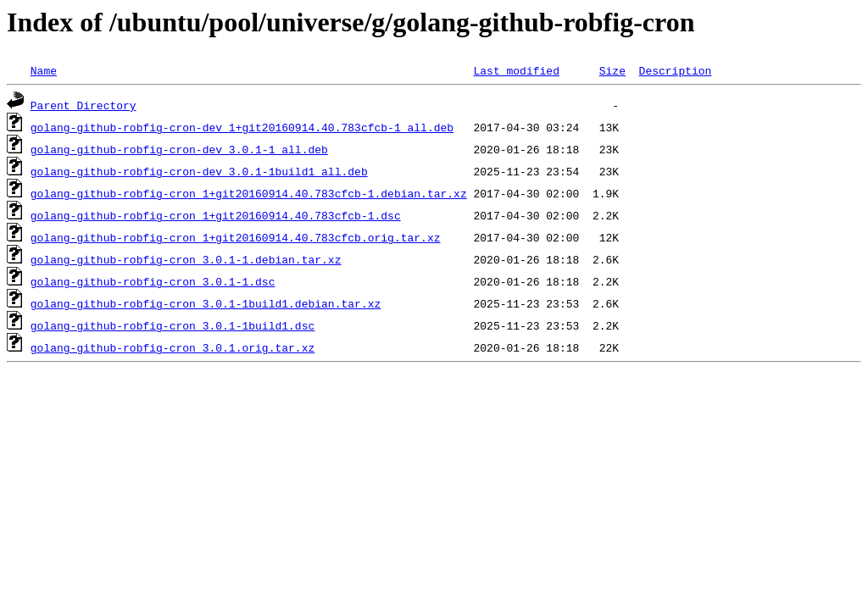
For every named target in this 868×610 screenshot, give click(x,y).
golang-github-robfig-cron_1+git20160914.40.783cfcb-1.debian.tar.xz (249, 193)
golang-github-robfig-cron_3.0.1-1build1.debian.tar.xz (206, 303)
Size (612, 70)
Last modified (516, 70)
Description (675, 70)
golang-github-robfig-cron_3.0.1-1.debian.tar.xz (186, 259)
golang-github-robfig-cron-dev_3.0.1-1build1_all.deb (199, 171)
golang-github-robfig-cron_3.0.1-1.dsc (153, 281)
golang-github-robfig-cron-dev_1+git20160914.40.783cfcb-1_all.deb (242, 127)
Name (44, 70)
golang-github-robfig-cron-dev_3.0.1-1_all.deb (179, 149)
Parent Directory (83, 105)
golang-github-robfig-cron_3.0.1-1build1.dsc (172, 325)
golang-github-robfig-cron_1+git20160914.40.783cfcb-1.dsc (216, 215)
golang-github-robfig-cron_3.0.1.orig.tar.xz (172, 347)
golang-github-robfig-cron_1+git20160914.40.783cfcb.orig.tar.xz (236, 237)
